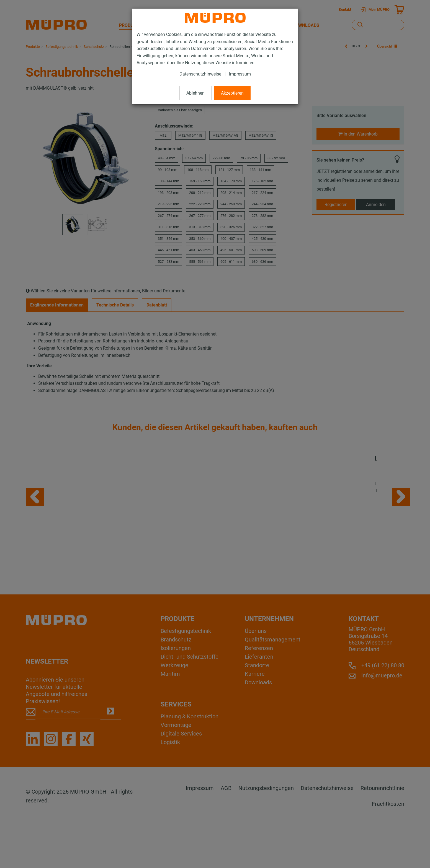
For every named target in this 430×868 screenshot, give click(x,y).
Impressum (240, 74)
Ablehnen (195, 93)
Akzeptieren (232, 93)
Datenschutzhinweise (200, 74)
